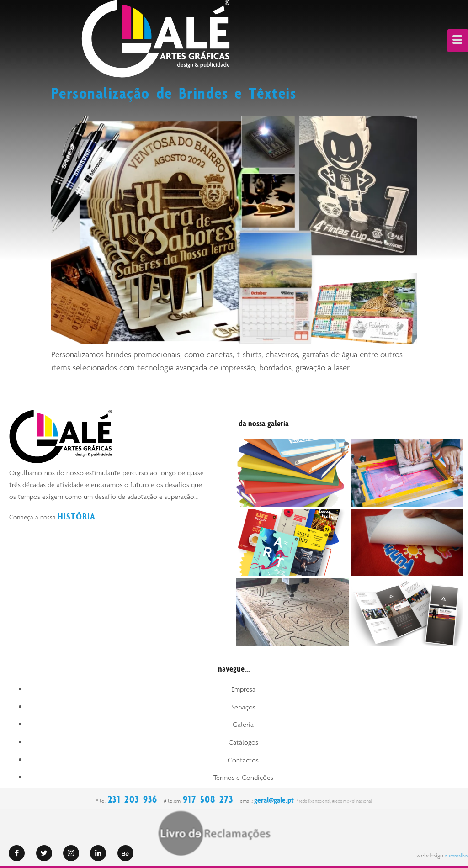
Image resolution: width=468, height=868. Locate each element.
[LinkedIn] (98, 853)
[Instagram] (71, 853)
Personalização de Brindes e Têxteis (187, 92)
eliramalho (454, 855)
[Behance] (125, 853)
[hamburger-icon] (458, 41)
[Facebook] (17, 853)
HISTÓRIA (78, 516)
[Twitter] (44, 853)
